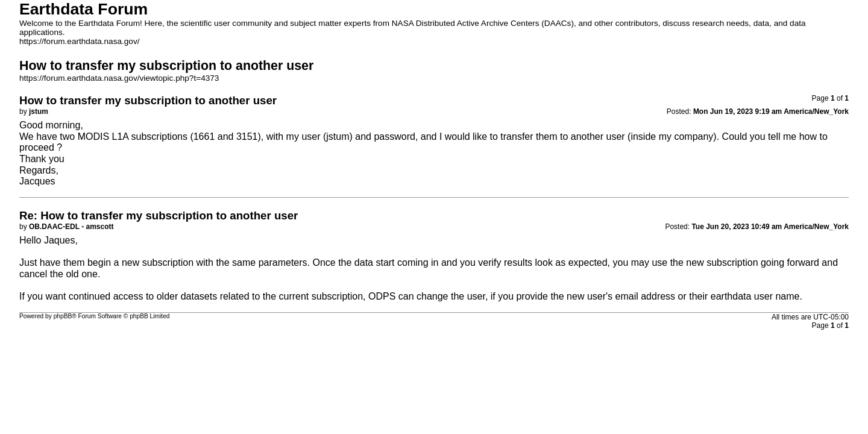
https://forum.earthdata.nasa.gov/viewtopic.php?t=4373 (119, 78)
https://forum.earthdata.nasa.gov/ (80, 41)
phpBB (63, 316)
